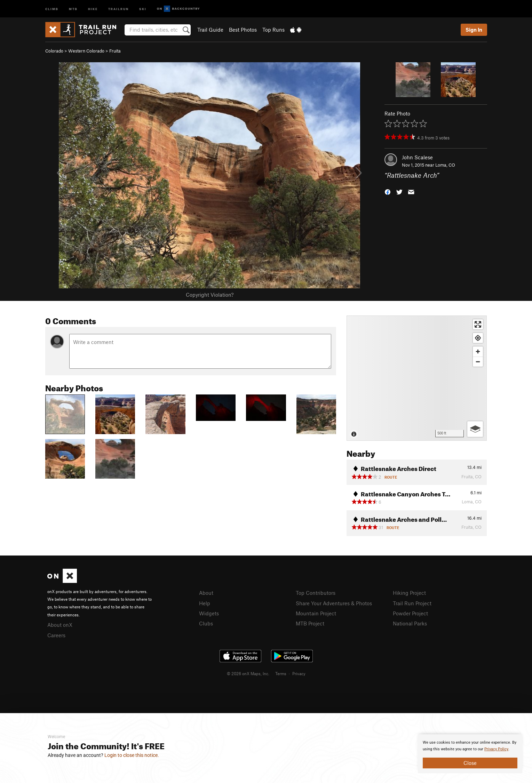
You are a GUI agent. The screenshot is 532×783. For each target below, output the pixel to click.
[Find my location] (478, 338)
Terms (281, 673)
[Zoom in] (478, 351)
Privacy (299, 673)
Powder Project (410, 613)
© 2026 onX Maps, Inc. (248, 673)
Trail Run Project (412, 603)
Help (205, 603)
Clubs (206, 623)
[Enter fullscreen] (478, 324)
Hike (93, 9)
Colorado (54, 51)
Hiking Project (409, 593)
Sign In (474, 30)
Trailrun (118, 9)
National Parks (410, 623)
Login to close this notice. (132, 755)
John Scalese (417, 157)
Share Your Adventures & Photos (334, 603)
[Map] (417, 378)
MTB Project (310, 623)
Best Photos (243, 30)
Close (470, 763)
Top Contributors (316, 593)
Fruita (115, 51)
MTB (73, 9)
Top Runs (273, 30)
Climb (52, 9)
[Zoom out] (478, 362)
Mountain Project (316, 613)
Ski (143, 9)
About (206, 593)
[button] (388, 191)
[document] (470, 754)
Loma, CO (445, 165)
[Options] (475, 429)
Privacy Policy (496, 749)
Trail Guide (210, 30)
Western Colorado (86, 51)
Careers (56, 635)
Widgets (209, 613)
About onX (60, 625)
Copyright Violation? (210, 295)
